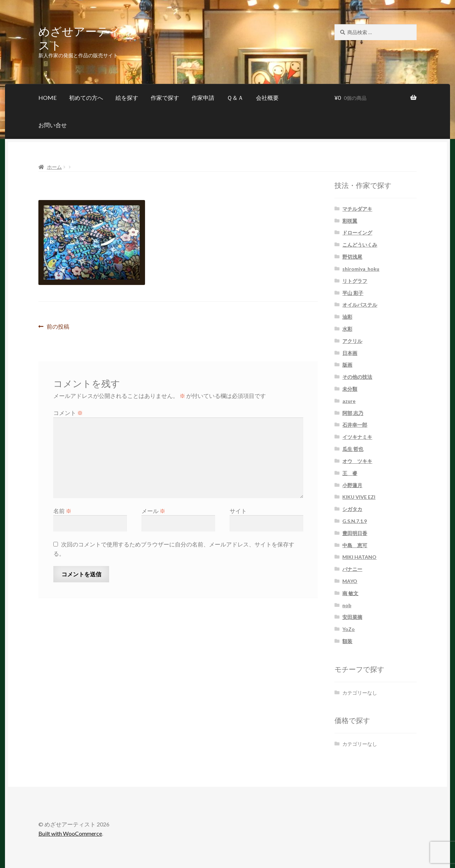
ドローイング (357, 233)
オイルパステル (360, 305)
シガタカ (352, 509)
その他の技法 (357, 377)
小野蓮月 (352, 485)
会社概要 (267, 98)
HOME (47, 98)
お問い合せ (53, 125)
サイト (238, 511)
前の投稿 (58, 327)
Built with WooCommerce (70, 833)
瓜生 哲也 (353, 449)
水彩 (347, 329)
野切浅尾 (352, 257)
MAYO (350, 581)
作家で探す (165, 98)
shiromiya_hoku (361, 269)
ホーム (54, 167)
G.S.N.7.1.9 (355, 521)
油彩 (347, 317)
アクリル (352, 341)
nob (347, 605)
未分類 (350, 389)
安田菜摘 (352, 617)
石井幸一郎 (355, 425)
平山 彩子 (353, 293)
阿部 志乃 (353, 413)
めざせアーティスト (79, 38)
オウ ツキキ (357, 461)
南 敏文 (350, 593)
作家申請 (203, 98)
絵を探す (127, 98)
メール (153, 511)
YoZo (349, 629)
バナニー (352, 569)
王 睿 (350, 473)
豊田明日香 (355, 533)
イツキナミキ (357, 437)
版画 (347, 365)
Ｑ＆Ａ (235, 98)
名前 (62, 511)
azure (349, 401)
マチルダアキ (357, 209)
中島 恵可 (355, 545)
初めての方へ (86, 98)
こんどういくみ (360, 245)
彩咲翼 (350, 221)
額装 (347, 641)
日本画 (350, 353)
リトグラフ (355, 281)
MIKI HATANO (359, 557)
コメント (68, 413)
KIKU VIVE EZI (359, 497)
